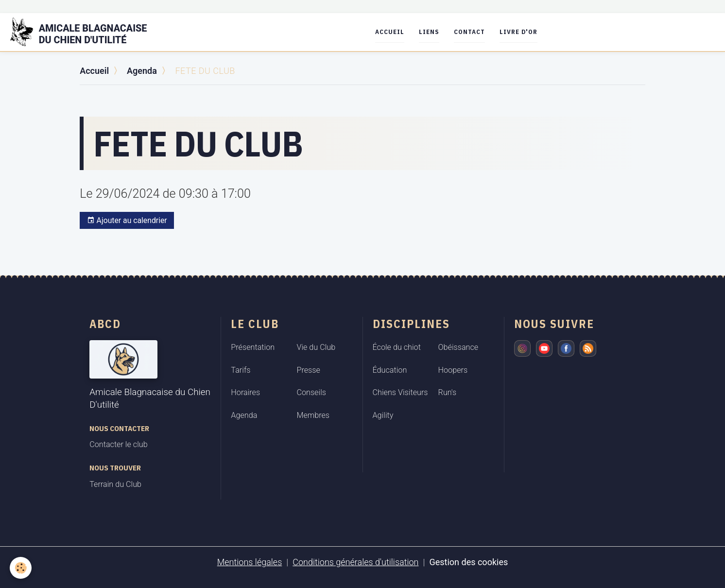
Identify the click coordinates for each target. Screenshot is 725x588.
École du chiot (397, 347)
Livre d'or (518, 32)
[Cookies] (21, 568)
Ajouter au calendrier (127, 221)
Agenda (142, 71)
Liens (429, 32)
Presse (308, 370)
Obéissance (458, 347)
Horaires (245, 392)
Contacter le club (118, 444)
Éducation (390, 370)
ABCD (105, 324)
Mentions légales (250, 562)
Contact (469, 32)
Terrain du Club (115, 484)
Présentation (253, 347)
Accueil (390, 32)
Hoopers (453, 370)
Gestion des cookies (468, 562)
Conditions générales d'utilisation (355, 562)
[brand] (85, 32)
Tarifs (241, 370)
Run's (448, 392)
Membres (313, 415)
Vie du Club (316, 347)
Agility (383, 415)
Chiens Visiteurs (400, 392)
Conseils (311, 392)
